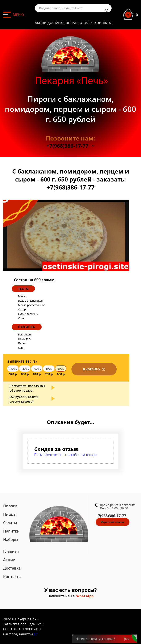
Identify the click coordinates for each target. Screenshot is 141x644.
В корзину (92, 369)
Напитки (11, 531)
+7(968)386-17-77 (67, 146)
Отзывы (86, 23)
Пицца (9, 514)
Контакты (103, 23)
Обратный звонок (113, 522)
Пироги (10, 506)
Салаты (10, 523)
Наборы (11, 539)
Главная (11, 551)
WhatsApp (85, 596)
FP (36, 634)
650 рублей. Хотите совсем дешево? (24, 399)
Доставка (56, 23)
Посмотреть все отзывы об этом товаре (27, 388)
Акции (41, 23)
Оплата (72, 23)
